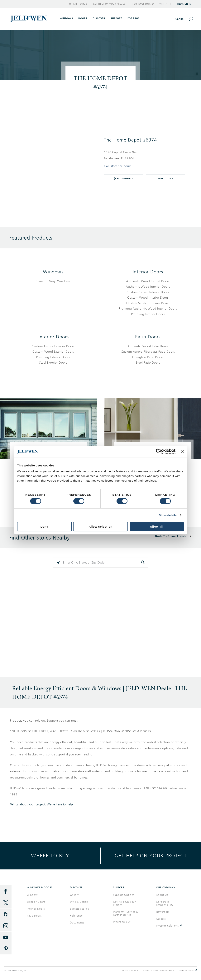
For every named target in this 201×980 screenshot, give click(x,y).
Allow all (157, 527)
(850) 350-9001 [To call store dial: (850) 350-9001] (124, 178)
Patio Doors (148, 337)
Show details (168, 515)
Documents (77, 923)
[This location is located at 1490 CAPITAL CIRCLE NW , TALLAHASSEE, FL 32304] (146, 155)
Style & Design (79, 902)
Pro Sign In (184, 4)
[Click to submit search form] (143, 563)
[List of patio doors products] (148, 355)
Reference (76, 916)
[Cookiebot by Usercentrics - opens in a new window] (159, 451)
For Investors (143, 4)
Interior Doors (148, 272)
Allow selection (100, 527)
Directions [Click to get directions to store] (165, 178)
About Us (162, 895)
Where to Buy (78, 4)
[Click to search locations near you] (58, 563)
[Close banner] (183, 451)
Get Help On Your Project (124, 903)
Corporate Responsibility (165, 903)
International (188, 971)
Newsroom (163, 912)
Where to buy (50, 856)
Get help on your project (151, 856)
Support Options (124, 895)
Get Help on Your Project (110, 4)
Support (116, 18)
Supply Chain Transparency (159, 971)
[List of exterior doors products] (53, 355)
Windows (53, 272)
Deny (44, 527)
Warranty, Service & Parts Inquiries (126, 913)
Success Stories (79, 909)
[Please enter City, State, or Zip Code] (101, 563)
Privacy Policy (130, 971)
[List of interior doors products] (148, 298)
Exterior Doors (53, 337)
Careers (161, 919)
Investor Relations (167, 926)
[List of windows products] (53, 281)
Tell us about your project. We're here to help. (42, 804)
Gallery (74, 895)
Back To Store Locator (172, 536)
